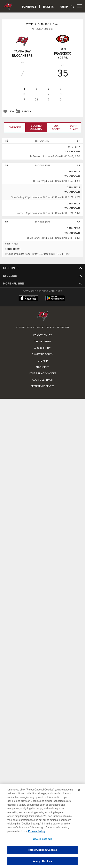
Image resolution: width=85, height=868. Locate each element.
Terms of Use (42, 341)
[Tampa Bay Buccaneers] (42, 316)
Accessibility (42, 348)
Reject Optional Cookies (42, 853)
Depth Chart (74, 127)
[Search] (73, 6)
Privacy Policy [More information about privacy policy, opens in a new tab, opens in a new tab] (37, 835)
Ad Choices (43, 367)
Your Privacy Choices (43, 373)
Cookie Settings (42, 380)
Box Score (56, 127)
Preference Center (42, 386)
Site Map (43, 361)
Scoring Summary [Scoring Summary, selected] (36, 127)
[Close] (79, 794)
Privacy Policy (42, 335)
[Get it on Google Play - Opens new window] (55, 300)
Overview (15, 127)
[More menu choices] (80, 6)
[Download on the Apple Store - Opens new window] (28, 299)
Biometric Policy (42, 354)
